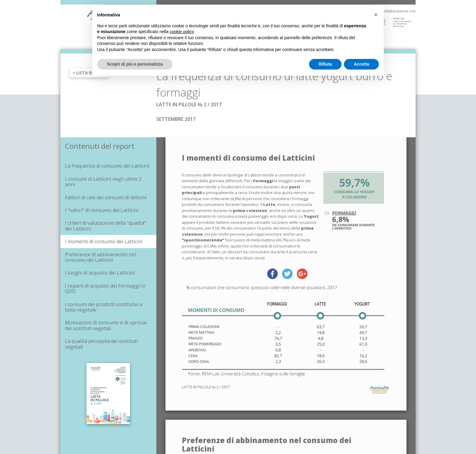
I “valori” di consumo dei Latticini (102, 210)
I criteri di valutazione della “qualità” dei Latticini (105, 226)
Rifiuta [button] (325, 64)
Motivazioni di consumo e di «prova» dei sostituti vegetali (106, 325)
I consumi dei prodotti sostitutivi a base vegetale (104, 307)
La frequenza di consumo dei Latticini (107, 166)
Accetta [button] (361, 64)
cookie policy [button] (182, 32)
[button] (376, 15)
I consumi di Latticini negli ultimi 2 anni (103, 182)
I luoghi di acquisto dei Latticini (100, 273)
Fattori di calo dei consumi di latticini (106, 197)
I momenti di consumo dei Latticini (104, 241)
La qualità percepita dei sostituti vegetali (101, 344)
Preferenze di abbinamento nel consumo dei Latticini (100, 257)
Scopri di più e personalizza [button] (135, 64)
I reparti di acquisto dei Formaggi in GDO (105, 288)
